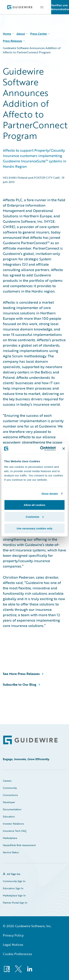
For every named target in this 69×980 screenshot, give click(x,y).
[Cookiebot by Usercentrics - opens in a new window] (42, 449)
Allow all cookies (35, 505)
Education (9, 816)
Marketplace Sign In (14, 895)
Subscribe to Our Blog (20, 684)
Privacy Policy (13, 935)
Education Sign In (13, 888)
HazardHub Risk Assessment (19, 845)
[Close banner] (64, 448)
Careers (7, 781)
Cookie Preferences (17, 954)
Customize (35, 517)
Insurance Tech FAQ (15, 831)
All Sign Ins (13, 874)
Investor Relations (13, 824)
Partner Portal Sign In (15, 903)
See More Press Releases (21, 674)
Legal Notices (13, 945)
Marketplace (10, 838)
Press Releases (13, 41)
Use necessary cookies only (34, 528)
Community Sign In (14, 881)
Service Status (11, 852)
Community (10, 788)
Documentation (12, 809)
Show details (50, 493)
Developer (9, 802)
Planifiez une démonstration (60, 7)
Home (7, 34)
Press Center (39, 34)
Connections (10, 795)
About (21, 34)
